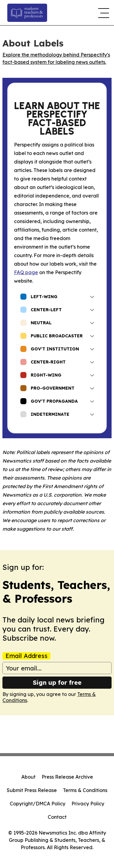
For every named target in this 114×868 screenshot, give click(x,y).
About (28, 777)
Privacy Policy (88, 804)
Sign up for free (57, 682)
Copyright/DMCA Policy (38, 804)
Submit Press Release (32, 790)
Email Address (26, 656)
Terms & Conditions (85, 790)
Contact (57, 817)
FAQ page (26, 272)
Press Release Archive (67, 777)
